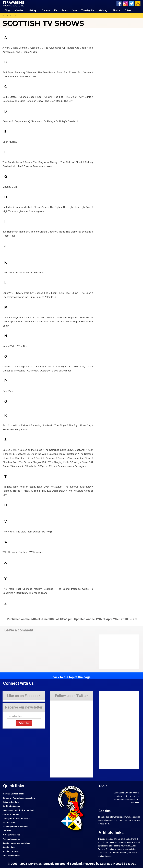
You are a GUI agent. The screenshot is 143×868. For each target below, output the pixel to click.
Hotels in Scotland (12, 802)
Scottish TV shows (12, 851)
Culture (46, 10)
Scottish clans (10, 822)
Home (5, 16)
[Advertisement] (119, 48)
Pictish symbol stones (14, 834)
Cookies (105, 810)
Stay (74, 10)
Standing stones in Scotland (17, 826)
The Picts (7, 830)
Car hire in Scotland (13, 806)
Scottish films (10, 847)
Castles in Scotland (13, 814)
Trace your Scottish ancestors (18, 818)
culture (12, 16)
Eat (56, 10)
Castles (19, 10)
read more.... (135, 802)
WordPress (106, 864)
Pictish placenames (13, 839)
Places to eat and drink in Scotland (21, 810)
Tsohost (134, 864)
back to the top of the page (71, 677)
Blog (7, 10)
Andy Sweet (33, 864)
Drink (65, 10)
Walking (103, 10)
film (18, 16)
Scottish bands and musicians (18, 843)
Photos (116, 10)
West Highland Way (13, 855)
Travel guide (88, 10)
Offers (128, 10)
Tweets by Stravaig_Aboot (62, 702)
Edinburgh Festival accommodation (21, 798)
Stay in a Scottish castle (15, 793)
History (33, 10)
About (104, 786)
